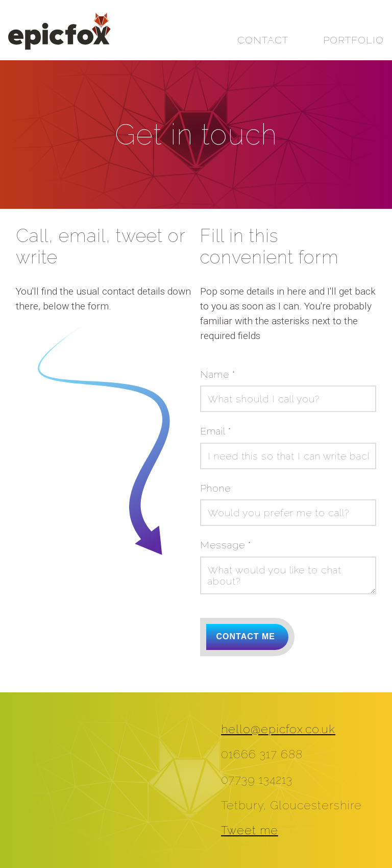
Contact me (246, 636)
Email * (216, 431)
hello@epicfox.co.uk (278, 729)
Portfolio (353, 40)
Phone (215, 488)
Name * (218, 374)
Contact (263, 40)
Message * (226, 545)
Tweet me (250, 830)
